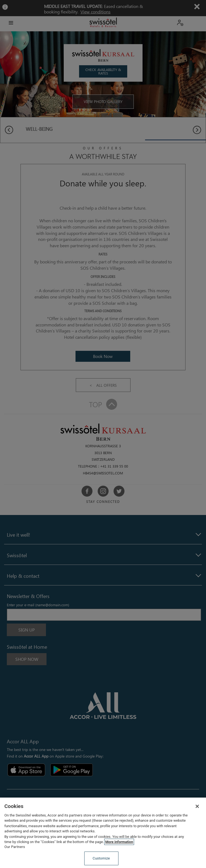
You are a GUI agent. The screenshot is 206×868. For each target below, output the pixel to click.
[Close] (197, 806)
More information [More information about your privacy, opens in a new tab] (119, 842)
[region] (103, 833)
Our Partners (15, 847)
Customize (101, 858)
